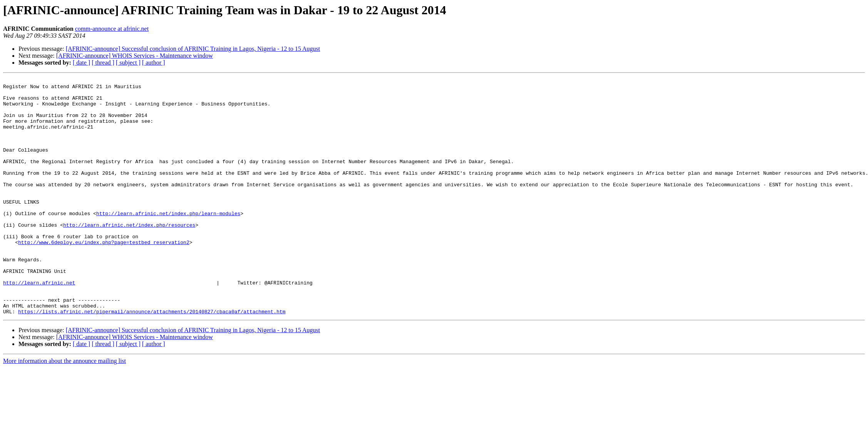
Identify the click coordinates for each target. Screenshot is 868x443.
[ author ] (154, 63)
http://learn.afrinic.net (39, 324)
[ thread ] (103, 63)
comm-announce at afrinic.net (112, 29)
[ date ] (81, 63)
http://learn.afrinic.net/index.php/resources (129, 255)
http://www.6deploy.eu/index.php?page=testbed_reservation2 (104, 276)
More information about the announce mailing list (65, 408)
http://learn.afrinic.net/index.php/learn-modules (168, 241)
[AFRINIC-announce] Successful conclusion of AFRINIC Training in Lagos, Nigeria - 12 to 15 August (193, 49)
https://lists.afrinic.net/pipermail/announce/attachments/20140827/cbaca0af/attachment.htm (152, 359)
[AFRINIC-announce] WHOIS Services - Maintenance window (135, 56)
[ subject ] (128, 63)
